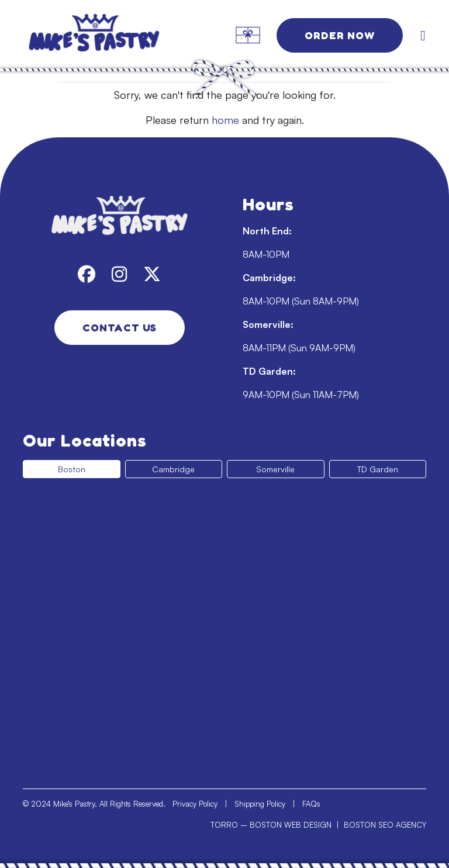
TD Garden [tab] (378, 469)
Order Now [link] (340, 35)
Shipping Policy (260, 804)
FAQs (311, 804)
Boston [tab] (72, 469)
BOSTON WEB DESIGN (291, 825)
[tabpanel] (224, 629)
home (225, 120)
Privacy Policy (195, 804)
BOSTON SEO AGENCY (385, 825)
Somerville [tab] (275, 469)
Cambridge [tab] (173, 469)
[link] (94, 35)
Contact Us (120, 327)
